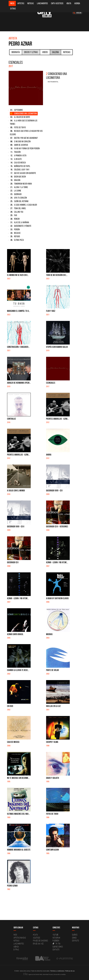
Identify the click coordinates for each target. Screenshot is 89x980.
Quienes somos (58, 947)
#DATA (69, 3)
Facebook (56, 941)
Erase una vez (38, 944)
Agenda (77, 3)
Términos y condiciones (57, 971)
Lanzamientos (42, 3)
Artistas (21, 3)
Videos (45, 52)
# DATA (35, 935)
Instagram (56, 938)
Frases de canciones (40, 941)
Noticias (31, 3)
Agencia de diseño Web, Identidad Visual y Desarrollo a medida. (45, 974)
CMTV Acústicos (57, 3)
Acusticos (37, 938)
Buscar (77, 13)
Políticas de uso (70, 971)
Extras (13, 9)
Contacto (56, 950)
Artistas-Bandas (20, 938)
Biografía (16, 52)
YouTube (55, 935)
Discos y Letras (31, 52)
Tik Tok (57, 944)
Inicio (12, 3)
